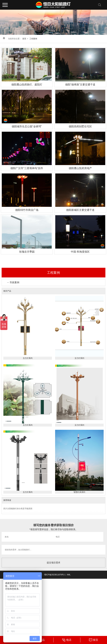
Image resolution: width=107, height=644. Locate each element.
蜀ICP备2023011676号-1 (55, 575)
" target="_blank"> (94, 640)
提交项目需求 (53, 563)
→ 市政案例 (13, 282)
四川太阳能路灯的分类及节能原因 (18, 509)
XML (69, 575)
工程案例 (33, 39)
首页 (24, 39)
